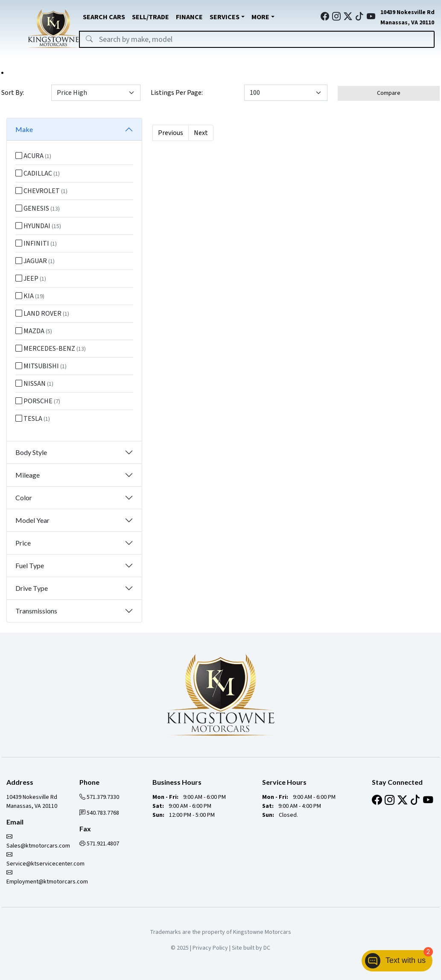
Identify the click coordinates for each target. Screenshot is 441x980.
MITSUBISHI (41, 366)
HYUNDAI (38, 226)
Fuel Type (30, 565)
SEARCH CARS (104, 17)
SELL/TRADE (150, 17)
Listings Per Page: (177, 93)
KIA (30, 296)
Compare (389, 93)
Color (24, 497)
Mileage (28, 475)
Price (23, 543)
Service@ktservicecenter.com (45, 859)
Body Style (31, 452)
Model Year (32, 520)
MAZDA (34, 331)
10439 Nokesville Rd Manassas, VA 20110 (32, 802)
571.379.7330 (99, 797)
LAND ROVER (42, 314)
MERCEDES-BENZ (51, 349)
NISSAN (34, 384)
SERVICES (225, 17)
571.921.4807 (99, 844)
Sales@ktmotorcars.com (38, 841)
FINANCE (189, 17)
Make (24, 129)
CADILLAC (38, 173)
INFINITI (36, 244)
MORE (260, 17)
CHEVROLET (41, 191)
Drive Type (32, 588)
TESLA (33, 419)
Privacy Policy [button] (210, 948)
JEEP (31, 279)
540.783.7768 (99, 813)
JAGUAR (35, 261)
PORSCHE (38, 401)
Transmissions (36, 611)
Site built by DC (251, 948)
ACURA (33, 156)
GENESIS (38, 208)
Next (201, 133)
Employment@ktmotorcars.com (47, 877)
